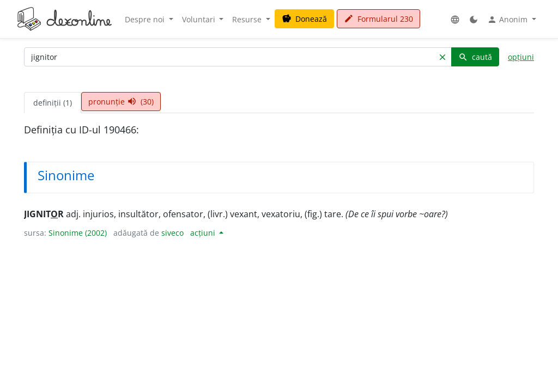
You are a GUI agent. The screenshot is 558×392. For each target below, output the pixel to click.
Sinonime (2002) (78, 233)
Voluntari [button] (200, 19)
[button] (455, 19)
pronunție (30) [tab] (121, 102)
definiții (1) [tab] (53, 103)
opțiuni (521, 57)
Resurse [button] (248, 19)
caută (475, 57)
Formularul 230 (378, 19)
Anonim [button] (508, 20)
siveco (172, 233)
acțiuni (204, 233)
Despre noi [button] (146, 19)
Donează (304, 19)
